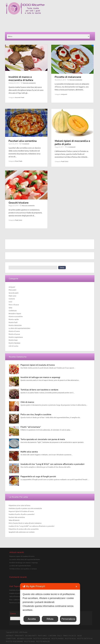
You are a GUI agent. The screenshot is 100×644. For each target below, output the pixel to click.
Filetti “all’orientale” (31, 427)
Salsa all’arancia (14, 520)
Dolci (10, 302)
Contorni (12, 299)
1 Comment (25, 144)
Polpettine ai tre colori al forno (19, 505)
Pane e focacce (14, 305)
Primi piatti (19, 161)
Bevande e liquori (15, 314)
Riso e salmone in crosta (18, 600)
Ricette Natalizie (14, 343)
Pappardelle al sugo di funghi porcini (38, 477)
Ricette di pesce (14, 334)
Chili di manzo (27, 402)
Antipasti (64, 94)
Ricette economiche (16, 317)
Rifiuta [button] (50, 619)
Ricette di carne (14, 331)
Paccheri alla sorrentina (23, 141)
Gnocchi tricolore (19, 203)
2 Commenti (71, 147)
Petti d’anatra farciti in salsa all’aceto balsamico (25, 523)
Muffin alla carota (29, 452)
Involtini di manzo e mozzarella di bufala (21, 79)
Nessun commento (29, 83)
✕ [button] (76, 587)
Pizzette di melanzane (68, 77)
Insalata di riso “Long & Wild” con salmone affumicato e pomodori (53, 464)
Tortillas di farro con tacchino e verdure (39, 390)
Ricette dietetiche (15, 325)
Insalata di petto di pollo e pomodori (22, 514)
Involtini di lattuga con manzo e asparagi (40, 377)
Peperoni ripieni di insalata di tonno (38, 365)
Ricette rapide (14, 319)
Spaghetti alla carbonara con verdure (22, 532)
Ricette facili (13, 322)
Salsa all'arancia (15, 596)
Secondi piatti (20, 98)
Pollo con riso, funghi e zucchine (36, 414)
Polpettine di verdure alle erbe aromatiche (24, 529)
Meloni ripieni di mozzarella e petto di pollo (72, 143)
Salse (10, 308)
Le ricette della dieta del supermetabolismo (25, 559)
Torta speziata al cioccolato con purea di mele (43, 439)
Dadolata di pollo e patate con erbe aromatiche (25, 508)
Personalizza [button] (68, 619)
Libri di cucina (13, 346)
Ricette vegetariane (16, 337)
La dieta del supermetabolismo (19, 328)
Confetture (13, 311)
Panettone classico (16, 603)
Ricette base (13, 340)
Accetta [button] (32, 619)
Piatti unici (65, 161)
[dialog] (50, 604)
